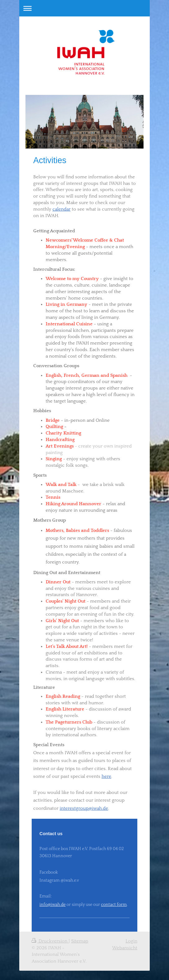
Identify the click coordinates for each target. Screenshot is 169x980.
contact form (114, 905)
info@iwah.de (53, 905)
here (106, 776)
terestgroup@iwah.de (86, 808)
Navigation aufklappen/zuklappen (84, 8)
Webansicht (125, 948)
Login (131, 941)
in (62, 808)
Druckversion (50, 941)
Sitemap (80, 941)
